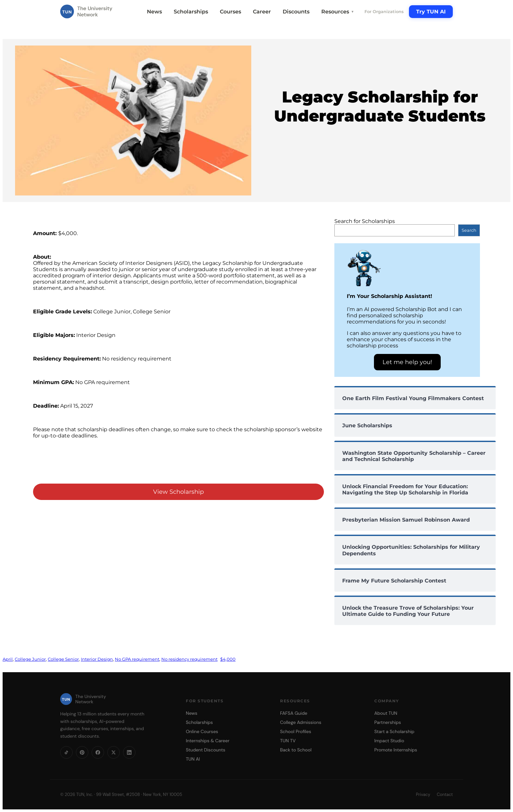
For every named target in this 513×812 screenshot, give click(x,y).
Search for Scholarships (365, 221)
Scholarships (191, 12)
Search (469, 230)
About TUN (386, 713)
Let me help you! (407, 362)
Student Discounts (206, 750)
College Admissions (301, 722)
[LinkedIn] (129, 752)
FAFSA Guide (294, 713)
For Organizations (384, 11)
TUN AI (193, 759)
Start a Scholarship (394, 731)
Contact (445, 794)
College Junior (30, 659)
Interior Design (97, 659)
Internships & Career (208, 741)
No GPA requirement (137, 659)
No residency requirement (189, 659)
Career (262, 12)
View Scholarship (178, 492)
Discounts (296, 12)
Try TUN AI (431, 12)
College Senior (63, 659)
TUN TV (288, 741)
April (8, 659)
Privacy (423, 794)
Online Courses (202, 731)
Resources (338, 12)
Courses (230, 12)
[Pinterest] (82, 752)
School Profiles (296, 731)
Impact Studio (389, 741)
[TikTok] (66, 752)
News (154, 12)
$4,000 (228, 659)
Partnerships (388, 722)
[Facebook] (98, 752)
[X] (114, 752)
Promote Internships (396, 750)
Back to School (296, 750)
